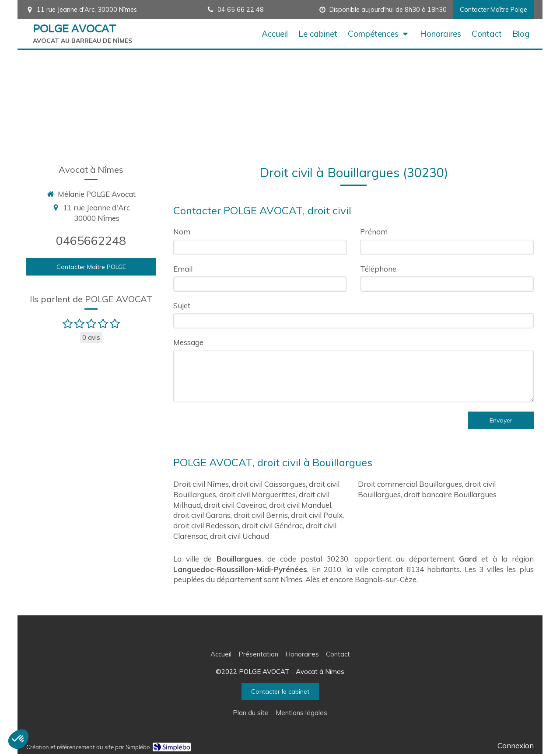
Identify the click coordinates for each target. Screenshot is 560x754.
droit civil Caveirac (235, 505)
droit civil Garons (202, 515)
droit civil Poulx (317, 515)
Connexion (516, 745)
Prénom (374, 232)
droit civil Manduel (300, 505)
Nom (182, 232)
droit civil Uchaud (240, 536)
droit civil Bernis (261, 515)
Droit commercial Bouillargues (410, 484)
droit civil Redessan (206, 525)
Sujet (182, 305)
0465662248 (91, 241)
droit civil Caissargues (269, 484)
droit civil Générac (272, 525)
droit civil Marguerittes (257, 494)
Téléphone (378, 269)
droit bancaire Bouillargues (450, 494)
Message (188, 342)
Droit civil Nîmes (201, 484)
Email (183, 269)
